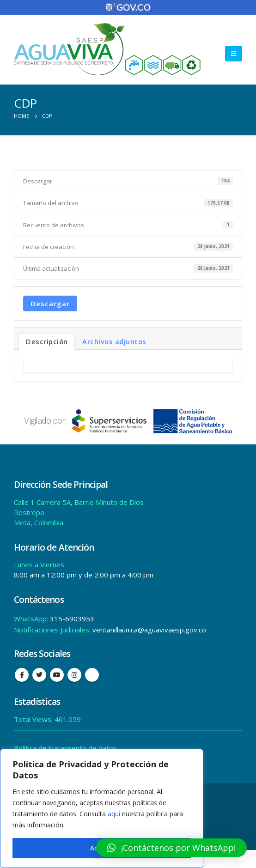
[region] (102, 808)
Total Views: (34, 719)
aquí (114, 814)
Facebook (22, 675)
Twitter (39, 675)
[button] (171, 848)
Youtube (57, 675)
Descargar (50, 303)
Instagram (74, 675)
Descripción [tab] (47, 341)
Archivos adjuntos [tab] (114, 341)
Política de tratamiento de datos (65, 748)
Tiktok (92, 675)
